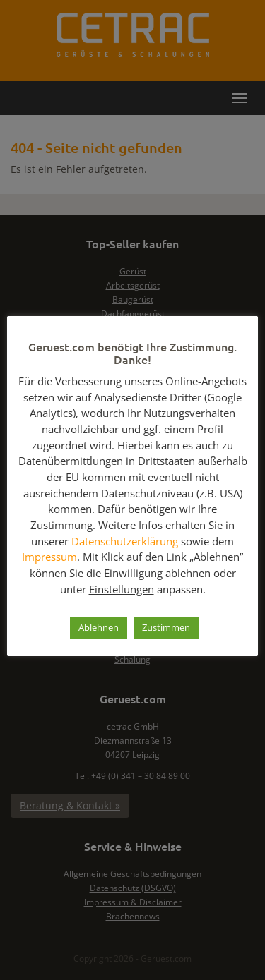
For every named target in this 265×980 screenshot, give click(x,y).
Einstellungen (122, 589)
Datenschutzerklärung (125, 541)
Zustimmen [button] (166, 627)
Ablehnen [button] (99, 627)
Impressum (49, 557)
